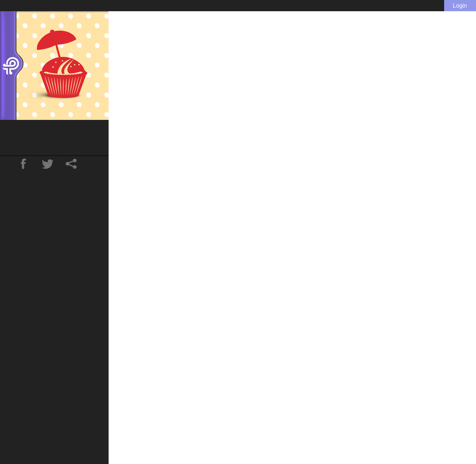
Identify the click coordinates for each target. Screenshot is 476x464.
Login (460, 6)
